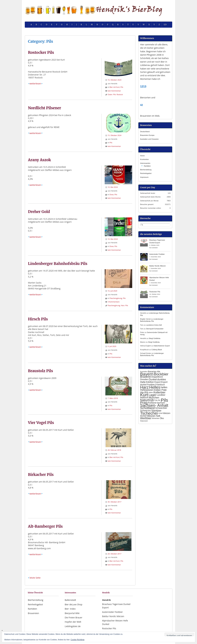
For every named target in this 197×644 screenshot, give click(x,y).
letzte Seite (35, 578)
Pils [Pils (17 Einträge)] (164, 400)
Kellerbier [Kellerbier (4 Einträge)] (159, 392)
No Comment (153, 248)
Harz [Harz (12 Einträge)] (144, 387)
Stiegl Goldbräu (155, 338)
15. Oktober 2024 (115, 135)
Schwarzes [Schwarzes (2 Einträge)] (145, 411)
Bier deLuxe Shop (73, 604)
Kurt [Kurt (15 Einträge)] (144, 395)
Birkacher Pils (41, 475)
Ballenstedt (70, 600)
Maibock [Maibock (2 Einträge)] (144, 398)
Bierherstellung (146, 170)
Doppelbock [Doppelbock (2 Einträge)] (157, 377)
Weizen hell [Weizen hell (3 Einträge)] (154, 416)
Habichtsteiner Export (162, 346)
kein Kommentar (114, 91)
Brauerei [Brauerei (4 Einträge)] (145, 377)
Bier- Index (70, 609)
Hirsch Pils (38, 319)
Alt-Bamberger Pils (45, 526)
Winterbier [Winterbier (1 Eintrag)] (156, 418)
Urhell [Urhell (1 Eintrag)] (160, 413)
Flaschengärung (116, 298)
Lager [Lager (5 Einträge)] (152, 395)
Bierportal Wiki (72, 613)
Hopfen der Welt (73, 622)
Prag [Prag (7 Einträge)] (144, 403)
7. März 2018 (113, 398)
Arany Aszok (39, 160)
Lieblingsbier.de (73, 626)
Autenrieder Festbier (157, 254)
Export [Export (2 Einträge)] (158, 382)
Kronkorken (144, 159)
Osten (110, 94)
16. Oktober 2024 (115, 80)
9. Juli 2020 (112, 346)
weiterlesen (35, 84)
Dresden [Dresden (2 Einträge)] (144, 379)
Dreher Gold (39, 212)
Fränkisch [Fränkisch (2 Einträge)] (160, 385)
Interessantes (145, 163)
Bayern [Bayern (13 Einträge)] (147, 374)
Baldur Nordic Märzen (157, 266)
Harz (123, 305)
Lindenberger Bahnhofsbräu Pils (58, 264)
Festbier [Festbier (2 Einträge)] (151, 385)
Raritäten (147, 166)
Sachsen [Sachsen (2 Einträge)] (161, 403)
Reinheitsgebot (146, 173)
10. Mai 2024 (113, 187)
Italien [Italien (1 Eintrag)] (151, 392)
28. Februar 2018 (114, 450)
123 (165, 25)
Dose (112, 194)
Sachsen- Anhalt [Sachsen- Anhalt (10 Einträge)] (154, 405)
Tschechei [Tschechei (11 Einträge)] (149, 413)
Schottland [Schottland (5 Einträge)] (147, 408)
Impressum (144, 177)
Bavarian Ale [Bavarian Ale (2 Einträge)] (154, 372)
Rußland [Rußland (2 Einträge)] (152, 403)
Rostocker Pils (41, 52)
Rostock (120, 94)
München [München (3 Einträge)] (154, 398)
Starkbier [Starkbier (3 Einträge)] (156, 411)
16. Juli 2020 (113, 291)
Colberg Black (157, 350)
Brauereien (33, 613)
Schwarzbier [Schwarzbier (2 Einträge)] (161, 408)
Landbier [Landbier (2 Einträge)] (161, 395)
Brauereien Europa (147, 135)
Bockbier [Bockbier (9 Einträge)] (161, 374)
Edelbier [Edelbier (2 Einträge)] (150, 382)
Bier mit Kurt (115, 87)
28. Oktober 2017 (115, 554)
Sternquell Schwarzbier (155, 329)
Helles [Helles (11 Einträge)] (155, 387)
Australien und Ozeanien (149, 139)
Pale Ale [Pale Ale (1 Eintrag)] (157, 400)
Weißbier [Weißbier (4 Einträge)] (146, 418)
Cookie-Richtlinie (78, 640)
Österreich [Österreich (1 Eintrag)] (144, 421)
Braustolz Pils (41, 371)
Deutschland (145, 132)
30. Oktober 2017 (115, 502)
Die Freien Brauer (73, 617)
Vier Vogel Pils (41, 423)
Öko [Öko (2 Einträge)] (162, 418)
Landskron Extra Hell (154, 325)
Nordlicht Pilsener (45, 108)
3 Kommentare (114, 302)
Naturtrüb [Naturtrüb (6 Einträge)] (147, 400)
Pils (122, 87)
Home (142, 156)
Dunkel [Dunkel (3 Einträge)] (153, 379)
